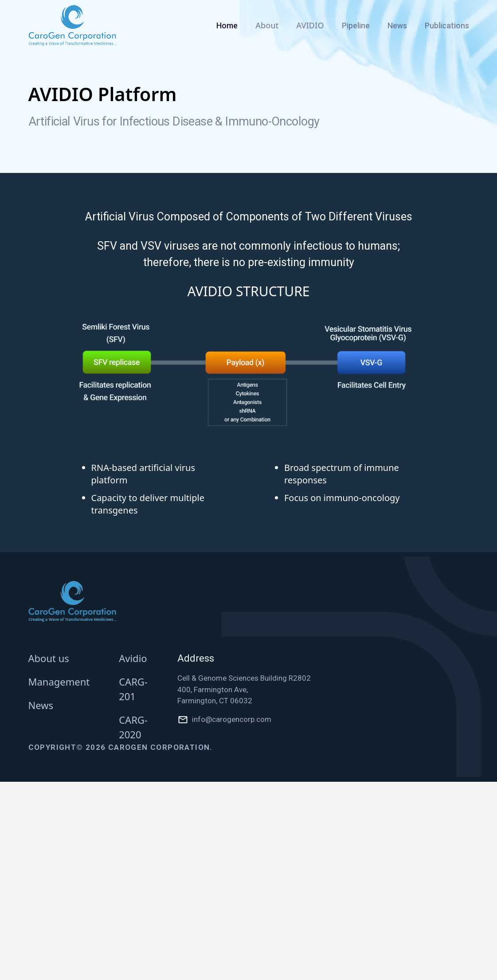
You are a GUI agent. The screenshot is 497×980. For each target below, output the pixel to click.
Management (59, 682)
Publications (447, 25)
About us (49, 658)
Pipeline (356, 25)
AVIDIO (310, 25)
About (267, 25)
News (397, 25)
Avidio (133, 658)
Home (227, 25)
